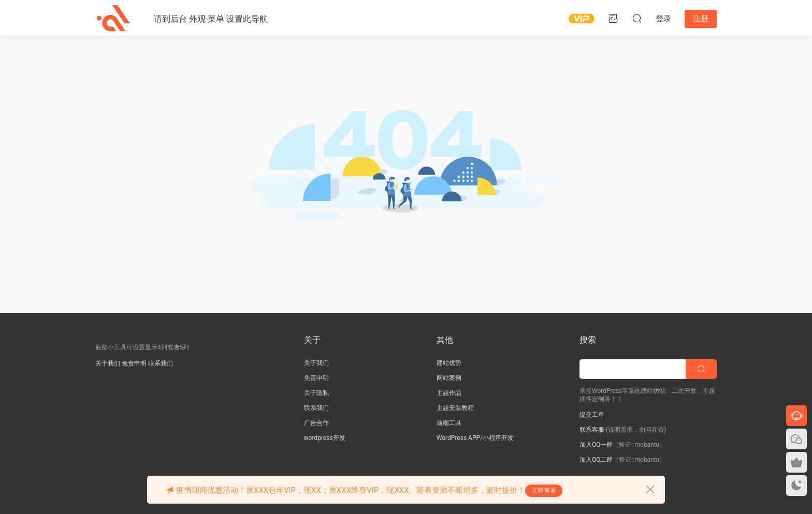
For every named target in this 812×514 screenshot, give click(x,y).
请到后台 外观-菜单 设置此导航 (211, 19)
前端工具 (449, 423)
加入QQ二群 (596, 460)
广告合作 (316, 423)
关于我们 (108, 363)
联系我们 (161, 363)
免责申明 (134, 363)
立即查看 (544, 491)
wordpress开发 (325, 438)
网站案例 (449, 378)
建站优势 (449, 363)
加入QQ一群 (596, 445)
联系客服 (592, 430)
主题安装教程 (455, 408)
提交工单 (592, 415)
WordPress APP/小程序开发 (475, 438)
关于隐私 (316, 393)
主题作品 (449, 393)
